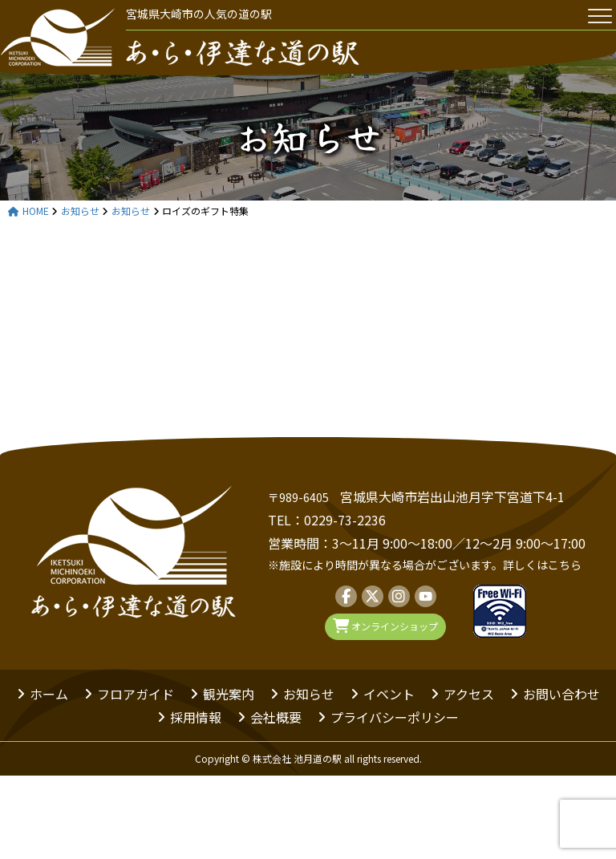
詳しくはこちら (542, 565)
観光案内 (229, 694)
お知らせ (308, 136)
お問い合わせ (561, 694)
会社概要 (276, 717)
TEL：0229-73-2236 (327, 520)
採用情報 (196, 717)
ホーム (49, 694)
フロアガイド (136, 694)
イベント (389, 694)
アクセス (469, 694)
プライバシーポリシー (395, 717)
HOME (28, 211)
